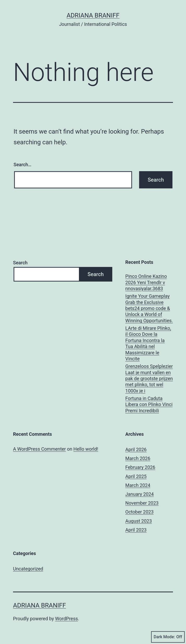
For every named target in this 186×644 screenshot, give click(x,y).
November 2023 (142, 503)
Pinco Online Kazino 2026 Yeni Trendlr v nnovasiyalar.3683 (146, 282)
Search (20, 263)
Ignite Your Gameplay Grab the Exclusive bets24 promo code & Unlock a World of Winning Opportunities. (149, 308)
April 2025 (136, 476)
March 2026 (138, 458)
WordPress (67, 619)
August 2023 (139, 521)
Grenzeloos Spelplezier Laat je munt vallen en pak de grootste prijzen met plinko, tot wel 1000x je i (149, 378)
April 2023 (136, 530)
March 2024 (138, 485)
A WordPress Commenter (39, 449)
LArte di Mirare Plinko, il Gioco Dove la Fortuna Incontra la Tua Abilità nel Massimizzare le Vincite (148, 343)
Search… (23, 165)
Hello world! (86, 449)
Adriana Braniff (93, 15)
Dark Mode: (168, 637)
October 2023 (139, 512)
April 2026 (136, 449)
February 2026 (140, 467)
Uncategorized (28, 569)
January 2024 (139, 494)
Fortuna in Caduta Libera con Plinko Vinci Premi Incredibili (149, 404)
